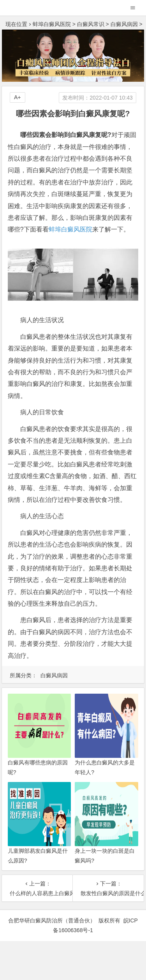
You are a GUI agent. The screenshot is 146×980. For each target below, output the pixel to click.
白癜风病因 (124, 24)
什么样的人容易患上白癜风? (37, 893)
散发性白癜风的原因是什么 (108, 893)
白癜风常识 (91, 24)
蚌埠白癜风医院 (52, 24)
